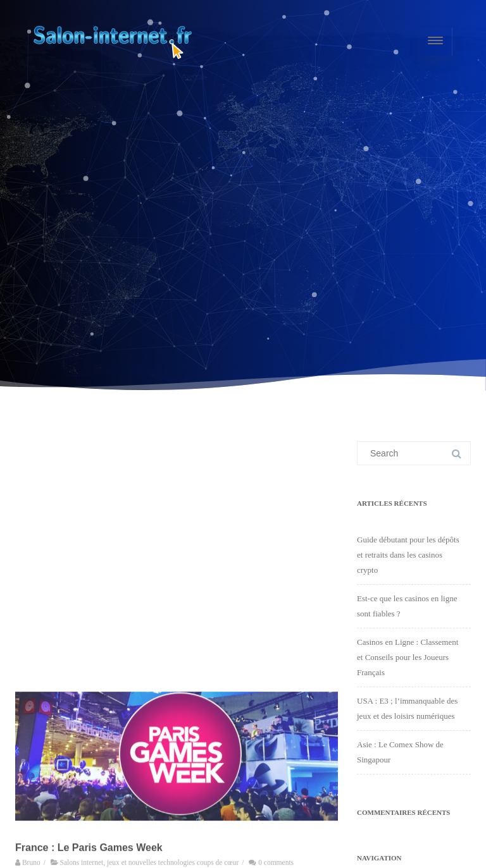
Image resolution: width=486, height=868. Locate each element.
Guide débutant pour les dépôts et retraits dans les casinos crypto (408, 555)
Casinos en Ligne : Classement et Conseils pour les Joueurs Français (408, 657)
